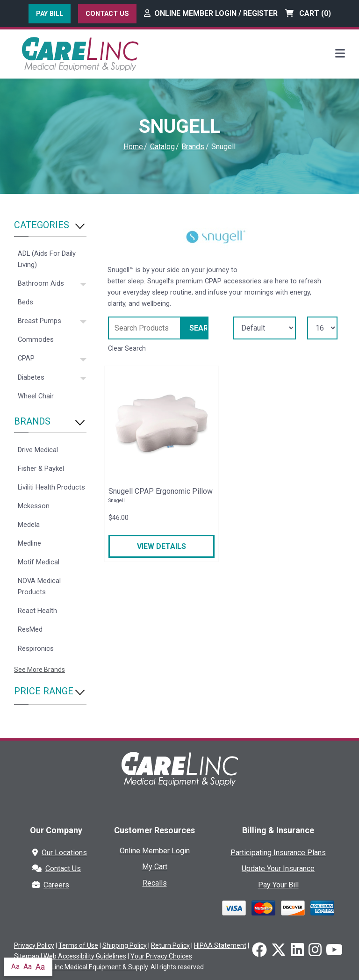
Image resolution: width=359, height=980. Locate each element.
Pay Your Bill (278, 885)
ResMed (30, 629)
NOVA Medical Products (39, 586)
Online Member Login (155, 851)
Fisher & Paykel (41, 468)
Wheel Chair (36, 396)
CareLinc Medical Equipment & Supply (93, 967)
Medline (29, 543)
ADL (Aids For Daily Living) (47, 259)
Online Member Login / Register (211, 13)
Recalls (155, 883)
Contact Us (107, 14)
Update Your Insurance (278, 868)
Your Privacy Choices (161, 956)
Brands (193, 147)
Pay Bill (50, 14)
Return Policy (170, 945)
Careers (51, 885)
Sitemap (27, 956)
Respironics (36, 649)
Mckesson (34, 506)
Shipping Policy (125, 945)
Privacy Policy (34, 945)
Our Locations (60, 853)
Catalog (162, 147)
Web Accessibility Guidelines (85, 956)
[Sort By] (264, 328)
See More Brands (39, 670)
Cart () (308, 13)
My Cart (155, 867)
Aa (15, 966)
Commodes (36, 339)
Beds (25, 302)
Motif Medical (39, 562)
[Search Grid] (145, 328)
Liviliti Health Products (51, 487)
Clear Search (127, 348)
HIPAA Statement (220, 945)
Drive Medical (38, 450)
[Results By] (322, 328)
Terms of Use (78, 945)
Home (133, 147)
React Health (37, 611)
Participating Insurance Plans (278, 853)
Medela (29, 525)
